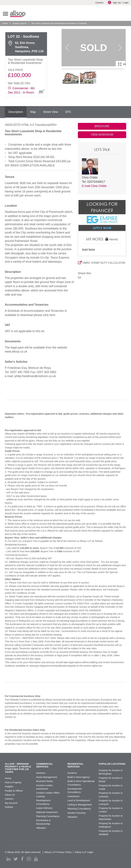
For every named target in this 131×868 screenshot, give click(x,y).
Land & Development (79, 800)
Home (5, 23)
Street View (51, 112)
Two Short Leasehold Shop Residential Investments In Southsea (59, 23)
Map (33, 112)
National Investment (47, 812)
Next (120, 48)
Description (16, 112)
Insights (9, 786)
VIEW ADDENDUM (102, 135)
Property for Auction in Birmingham (111, 772)
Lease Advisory (44, 808)
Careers (99, 3)
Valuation (41, 828)
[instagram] (29, 859)
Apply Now (102, 228)
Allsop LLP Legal (84, 852)
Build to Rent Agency (79, 777)
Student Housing (76, 813)
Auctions (41, 773)
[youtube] (36, 859)
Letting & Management (80, 805)
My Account (11, 803)
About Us (10, 795)
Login (126, 3)
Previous (67, 48)
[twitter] (16, 859)
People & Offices (14, 791)
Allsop (18, 14)
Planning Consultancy (48, 816)
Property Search (20, 23)
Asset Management (47, 777)
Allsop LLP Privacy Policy (58, 852)
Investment (73, 796)
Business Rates (45, 781)
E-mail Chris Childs (94, 186)
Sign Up (114, 2)
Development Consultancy (75, 790)
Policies (9, 807)
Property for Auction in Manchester (111, 817)
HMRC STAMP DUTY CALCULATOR (102, 263)
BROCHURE (102, 126)
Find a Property (13, 782)
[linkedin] (8, 859)
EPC (68, 112)
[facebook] (22, 859)
